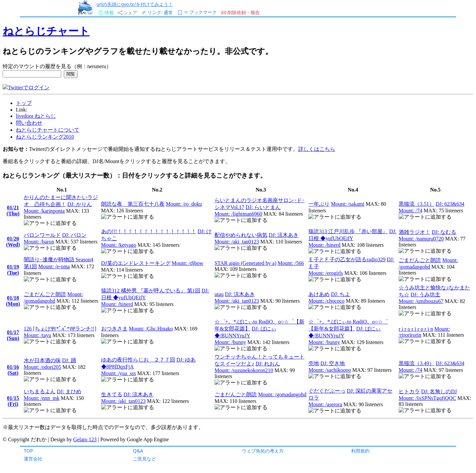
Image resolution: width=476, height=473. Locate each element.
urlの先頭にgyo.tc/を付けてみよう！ (135, 4)
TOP (28, 451)
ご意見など (144, 459)
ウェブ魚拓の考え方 (263, 451)
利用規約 (360, 451)
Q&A (138, 451)
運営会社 (33, 459)
